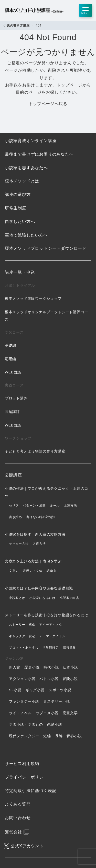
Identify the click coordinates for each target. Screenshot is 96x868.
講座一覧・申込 (20, 272)
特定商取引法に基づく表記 (31, 791)
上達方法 (70, 506)
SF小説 (15, 690)
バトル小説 (49, 679)
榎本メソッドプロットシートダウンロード (46, 248)
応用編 (10, 359)
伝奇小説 (71, 667)
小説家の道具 (70, 598)
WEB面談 (13, 372)
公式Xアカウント (27, 846)
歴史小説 (32, 667)
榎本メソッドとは (22, 181)
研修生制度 (16, 208)
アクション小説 (22, 679)
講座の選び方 (18, 194)
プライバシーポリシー (26, 777)
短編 (47, 736)
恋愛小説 (55, 724)
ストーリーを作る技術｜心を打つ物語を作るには (47, 615)
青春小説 (74, 736)
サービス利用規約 (22, 764)
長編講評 (12, 412)
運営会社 (13, 832)
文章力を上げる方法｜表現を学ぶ (33, 561)
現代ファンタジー (24, 736)
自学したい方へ (20, 222)
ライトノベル (20, 713)
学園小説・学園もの (26, 724)
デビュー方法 (19, 544)
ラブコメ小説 (47, 713)
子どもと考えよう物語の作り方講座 (35, 451)
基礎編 (10, 345)
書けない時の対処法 (41, 517)
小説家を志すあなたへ (26, 168)
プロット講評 (16, 398)
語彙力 (51, 571)
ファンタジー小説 (24, 701)
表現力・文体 (33, 571)
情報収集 (70, 648)
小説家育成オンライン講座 (31, 141)
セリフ (14, 506)
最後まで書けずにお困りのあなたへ (39, 154)
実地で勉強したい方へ (26, 235)
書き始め (15, 517)
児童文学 (70, 713)
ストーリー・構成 (22, 625)
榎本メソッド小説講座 (34, 10)
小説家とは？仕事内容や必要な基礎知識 (39, 588)
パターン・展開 (34, 506)
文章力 (14, 571)
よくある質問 (18, 804)
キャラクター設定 (22, 636)
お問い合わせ (18, 818)
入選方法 (39, 544)
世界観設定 (51, 648)
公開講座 (13, 475)
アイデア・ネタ (51, 625)
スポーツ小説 (60, 690)
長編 (59, 736)
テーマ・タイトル (52, 636)
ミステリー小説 (57, 701)
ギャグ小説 (35, 690)
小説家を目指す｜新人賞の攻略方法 (35, 534)
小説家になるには (42, 598)
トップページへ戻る (48, 104)
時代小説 (51, 667)
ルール (55, 506)
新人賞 (15, 667)
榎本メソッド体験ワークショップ (33, 298)
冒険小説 (70, 679)
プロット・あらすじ (24, 648)
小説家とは (17, 598)
